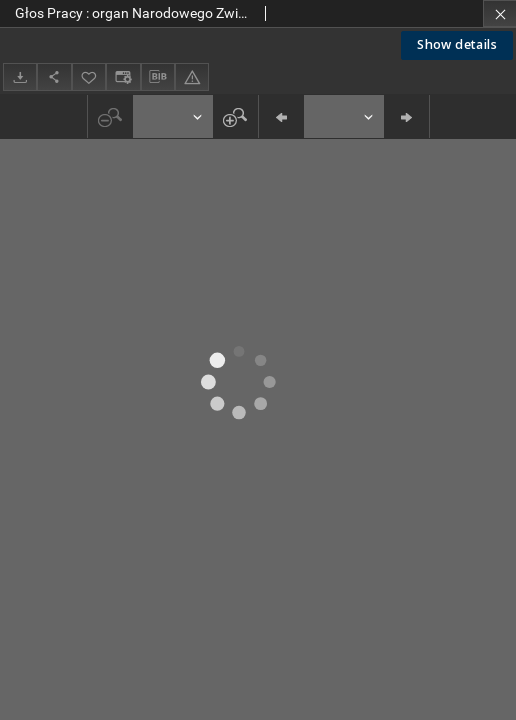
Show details (457, 44)
